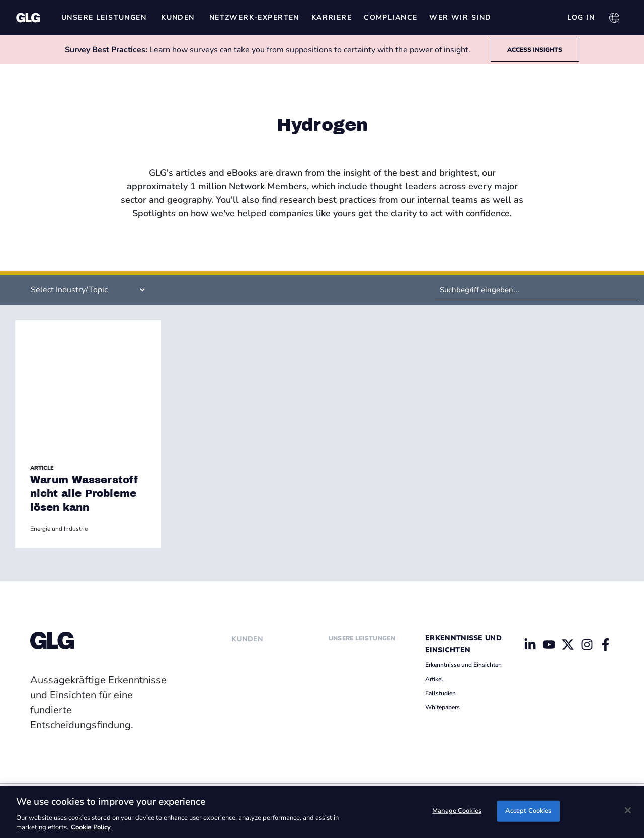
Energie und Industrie (59, 529)
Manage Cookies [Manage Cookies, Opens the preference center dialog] (457, 811)
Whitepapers (442, 707)
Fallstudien (440, 693)
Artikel (434, 679)
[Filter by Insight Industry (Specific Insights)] (84, 290)
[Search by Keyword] (537, 290)
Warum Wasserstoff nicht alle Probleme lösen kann (84, 493)
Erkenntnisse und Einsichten (463, 665)
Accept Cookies (529, 811)
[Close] (628, 810)
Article (42, 468)
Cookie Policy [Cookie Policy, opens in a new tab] (91, 827)
